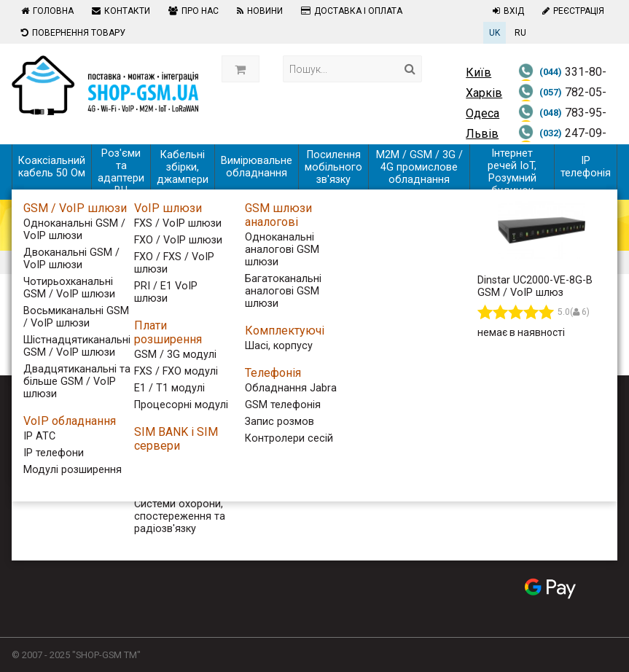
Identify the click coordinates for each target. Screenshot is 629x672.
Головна (46, 11)
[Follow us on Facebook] (524, 422)
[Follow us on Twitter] (550, 422)
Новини (258, 11)
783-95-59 (562, 122)
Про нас (192, 11)
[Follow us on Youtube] (577, 422)
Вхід (507, 11)
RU (520, 33)
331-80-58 (562, 81)
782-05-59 (562, 101)
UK (495, 33)
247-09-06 (562, 142)
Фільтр (53, 315)
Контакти (119, 11)
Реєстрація (571, 11)
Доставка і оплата (350, 11)
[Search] (410, 69)
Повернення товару (71, 33)
